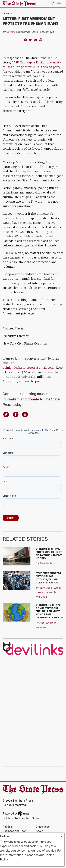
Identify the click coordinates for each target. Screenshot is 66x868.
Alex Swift (46, 563)
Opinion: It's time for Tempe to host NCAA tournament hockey (49, 553)
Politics (7, 826)
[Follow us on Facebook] (16, 414)
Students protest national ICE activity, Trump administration (48, 578)
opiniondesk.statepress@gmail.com (28, 368)
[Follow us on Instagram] (25, 414)
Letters (11, 32)
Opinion (7, 13)
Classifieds (43, 826)
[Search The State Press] (53, 4)
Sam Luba (46, 588)
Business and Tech (15, 831)
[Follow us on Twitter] (6, 414)
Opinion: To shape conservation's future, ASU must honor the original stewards (49, 611)
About (40, 831)
